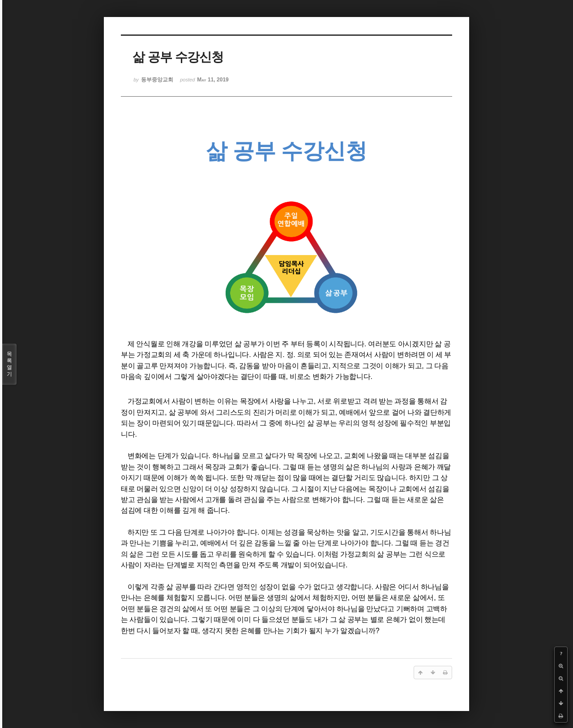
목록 (9, 364)
